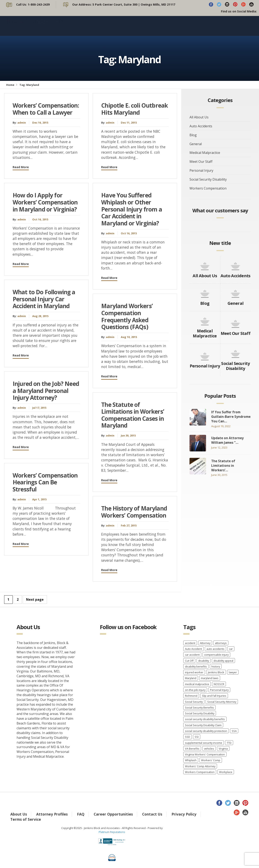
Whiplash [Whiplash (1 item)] (191, 760)
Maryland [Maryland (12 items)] (191, 678)
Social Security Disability (208, 179)
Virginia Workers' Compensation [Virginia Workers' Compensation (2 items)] (205, 754)
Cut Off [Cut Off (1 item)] (189, 661)
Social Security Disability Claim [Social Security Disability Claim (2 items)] (203, 725)
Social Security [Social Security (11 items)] (194, 702)
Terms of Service (26, 819)
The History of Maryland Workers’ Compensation (134, 512)
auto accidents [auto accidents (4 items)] (215, 649)
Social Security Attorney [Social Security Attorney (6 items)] (222, 702)
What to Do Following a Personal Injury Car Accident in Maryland (44, 299)
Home (10, 85)
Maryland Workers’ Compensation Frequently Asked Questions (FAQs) (127, 316)
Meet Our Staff (201, 162)
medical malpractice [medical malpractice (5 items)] (197, 684)
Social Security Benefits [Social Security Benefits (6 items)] (199, 708)
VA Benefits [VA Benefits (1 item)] (192, 749)
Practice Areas (167, 26)
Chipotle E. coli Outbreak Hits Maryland (134, 109)
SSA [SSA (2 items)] (234, 731)
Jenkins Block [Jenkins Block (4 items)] (216, 672)
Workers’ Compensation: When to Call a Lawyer (46, 109)
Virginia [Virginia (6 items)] (223, 749)
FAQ (81, 814)
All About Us (199, 117)
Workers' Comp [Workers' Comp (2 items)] (211, 760)
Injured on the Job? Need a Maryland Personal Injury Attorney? (46, 391)
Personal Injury (201, 170)
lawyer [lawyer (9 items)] (233, 672)
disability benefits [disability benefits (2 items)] (196, 666)
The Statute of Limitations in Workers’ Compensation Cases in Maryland (133, 415)
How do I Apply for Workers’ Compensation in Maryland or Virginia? (45, 202)
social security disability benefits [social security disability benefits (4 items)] (205, 719)
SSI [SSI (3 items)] (197, 737)
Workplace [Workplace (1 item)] (226, 772)
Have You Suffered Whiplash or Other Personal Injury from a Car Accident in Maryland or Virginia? (132, 209)
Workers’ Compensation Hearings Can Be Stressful (45, 482)
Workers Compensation (208, 188)
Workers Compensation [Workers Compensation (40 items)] (200, 772)
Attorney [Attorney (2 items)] (205, 643)
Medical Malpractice (205, 153)
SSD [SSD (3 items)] (188, 737)
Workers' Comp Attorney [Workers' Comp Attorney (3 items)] (200, 766)
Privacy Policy (184, 814)
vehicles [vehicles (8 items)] (209, 749)
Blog (218, 26)
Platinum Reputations (112, 832)
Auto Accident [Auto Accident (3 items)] (193, 649)
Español (197, 26)
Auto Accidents (201, 126)
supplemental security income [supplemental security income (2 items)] (204, 743)
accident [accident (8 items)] (190, 643)
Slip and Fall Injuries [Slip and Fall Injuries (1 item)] (214, 696)
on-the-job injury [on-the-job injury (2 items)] (195, 690)
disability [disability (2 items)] (204, 661)
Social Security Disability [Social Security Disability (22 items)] (200, 713)
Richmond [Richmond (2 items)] (191, 696)
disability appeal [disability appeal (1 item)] (223, 661)
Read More (21, 167)
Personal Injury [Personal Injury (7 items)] (219, 690)
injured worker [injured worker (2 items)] (194, 672)
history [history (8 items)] (216, 666)
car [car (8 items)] (231, 649)
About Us (133, 26)
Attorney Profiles (52, 814)
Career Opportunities (113, 814)
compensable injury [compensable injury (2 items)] (216, 655)
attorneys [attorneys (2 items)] (221, 643)
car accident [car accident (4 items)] (192, 655)
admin (22, 123)
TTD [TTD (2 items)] (229, 743)
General (196, 144)
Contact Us (245, 26)
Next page (35, 599)
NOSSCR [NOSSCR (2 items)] (219, 684)
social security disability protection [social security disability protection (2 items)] (206, 731)
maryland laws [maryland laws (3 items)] (210, 678)
